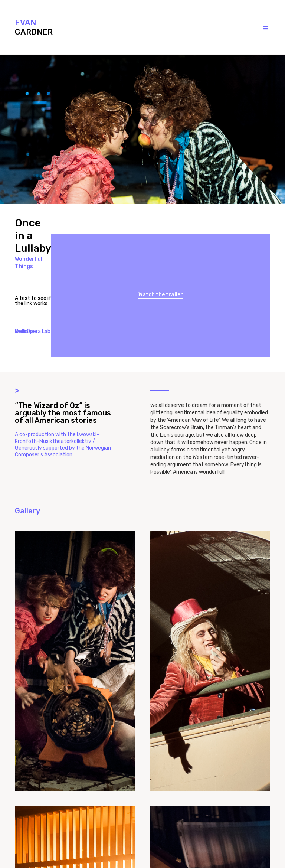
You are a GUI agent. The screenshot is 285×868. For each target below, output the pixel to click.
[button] (258, 29)
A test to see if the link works (33, 301)
